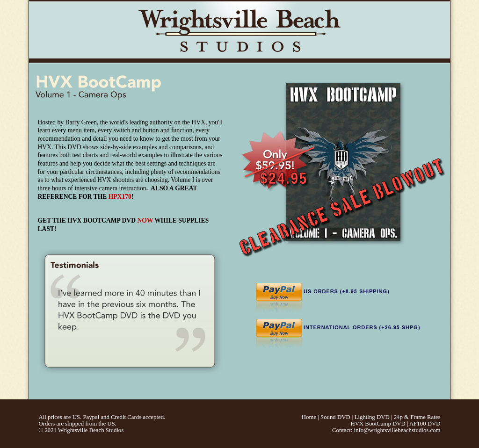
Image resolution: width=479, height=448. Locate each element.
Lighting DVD (372, 417)
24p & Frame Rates (417, 417)
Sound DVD (335, 417)
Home (309, 417)
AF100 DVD (425, 424)
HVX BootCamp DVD (378, 424)
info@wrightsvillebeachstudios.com (397, 430)
